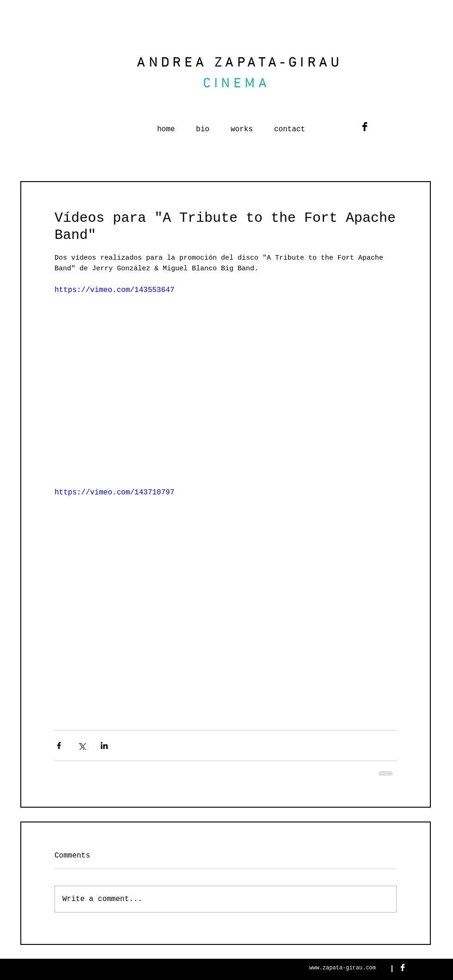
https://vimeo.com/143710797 (114, 493)
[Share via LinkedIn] (104, 746)
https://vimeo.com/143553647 (114, 290)
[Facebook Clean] (403, 968)
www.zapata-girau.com (343, 968)
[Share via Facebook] (59, 746)
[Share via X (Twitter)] (82, 746)
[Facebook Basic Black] (365, 127)
